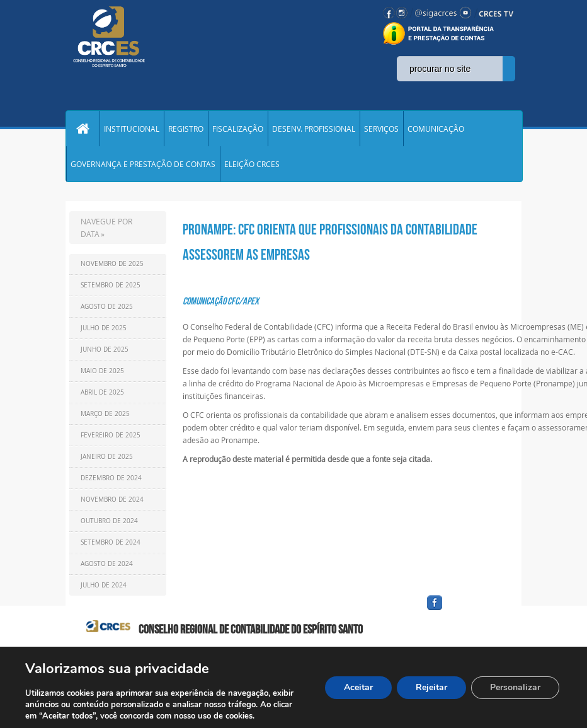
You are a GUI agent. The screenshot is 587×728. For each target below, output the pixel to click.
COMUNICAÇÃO (436, 129)
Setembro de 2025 (111, 285)
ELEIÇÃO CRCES (252, 164)
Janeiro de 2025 (107, 457)
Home (83, 129)
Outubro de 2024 (109, 521)
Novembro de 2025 (112, 264)
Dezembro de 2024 (111, 478)
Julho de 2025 (104, 328)
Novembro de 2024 (112, 500)
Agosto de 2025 (107, 307)
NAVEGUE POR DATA (106, 228)
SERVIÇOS (381, 129)
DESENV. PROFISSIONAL (314, 129)
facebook (465, 610)
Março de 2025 (105, 414)
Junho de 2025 (105, 350)
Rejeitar (431, 687)
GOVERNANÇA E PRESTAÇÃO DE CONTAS (143, 164)
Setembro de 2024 (111, 542)
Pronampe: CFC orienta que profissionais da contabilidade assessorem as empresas (330, 242)
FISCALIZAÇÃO (238, 129)
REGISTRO (186, 129)
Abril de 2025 (102, 392)
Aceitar (358, 687)
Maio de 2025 (102, 371)
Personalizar (515, 687)
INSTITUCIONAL (132, 129)
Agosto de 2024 (107, 564)
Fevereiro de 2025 (111, 435)
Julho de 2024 (104, 585)
